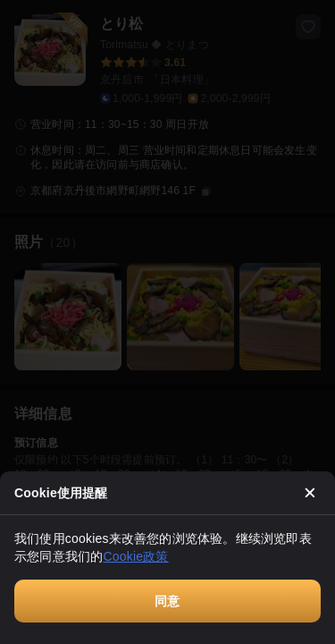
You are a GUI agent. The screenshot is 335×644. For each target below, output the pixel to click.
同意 (167, 601)
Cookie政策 (135, 556)
